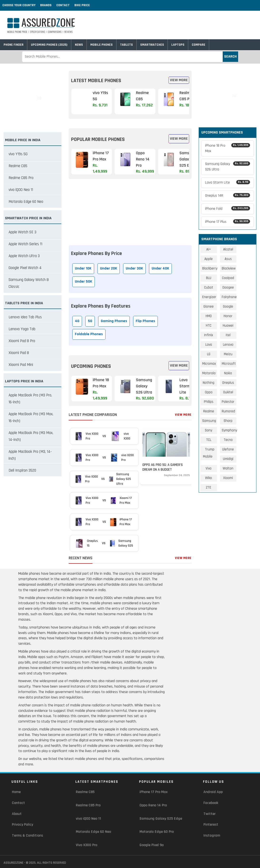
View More (179, 80)
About (17, 814)
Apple (209, 259)
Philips (209, 402)
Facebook (211, 803)
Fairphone (229, 297)
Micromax (209, 364)
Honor (228, 316)
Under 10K (83, 268)
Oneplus (228, 383)
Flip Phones (145, 321)
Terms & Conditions (27, 836)
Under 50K (84, 282)
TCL (209, 440)
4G (77, 321)
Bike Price (82, 5)
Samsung (209, 421)
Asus (228, 259)
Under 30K (134, 268)
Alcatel (228, 249)
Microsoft (229, 364)
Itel (228, 335)
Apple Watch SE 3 (22, 232)
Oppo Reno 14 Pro (153, 805)
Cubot (209, 287)
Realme (209, 411)
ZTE (209, 487)
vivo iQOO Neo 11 (21, 190)
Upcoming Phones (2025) (49, 45)
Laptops (178, 45)
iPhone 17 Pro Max (154, 792)
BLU (209, 278)
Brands (46, 5)
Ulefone (228, 449)
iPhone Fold (228, 209)
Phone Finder (14, 45)
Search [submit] (230, 57)
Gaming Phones (114, 321)
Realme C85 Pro (21, 178)
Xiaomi (228, 478)
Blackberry (210, 268)
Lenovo (228, 345)
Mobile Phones (101, 45)
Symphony (229, 430)
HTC (209, 326)
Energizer (209, 297)
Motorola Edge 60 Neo (26, 202)
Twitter (209, 814)
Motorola (209, 373)
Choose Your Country (19, 5)
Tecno (228, 440)
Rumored (228, 411)
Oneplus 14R (228, 196)
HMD (209, 316)
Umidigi (228, 459)
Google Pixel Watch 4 (25, 268)
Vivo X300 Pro (87, 845)
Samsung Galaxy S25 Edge (161, 819)
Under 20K (109, 268)
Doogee (228, 287)
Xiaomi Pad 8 (19, 353)
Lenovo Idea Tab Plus (25, 317)
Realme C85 (18, 166)
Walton (228, 468)
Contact (63, 5)
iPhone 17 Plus (228, 222)
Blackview (229, 268)
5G (90, 321)
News (79, 45)
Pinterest (211, 825)
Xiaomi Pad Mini (21, 365)
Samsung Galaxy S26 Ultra (228, 167)
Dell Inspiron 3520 (22, 470)
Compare (199, 45)
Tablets (126, 45)
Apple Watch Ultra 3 (24, 256)
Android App (213, 792)
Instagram (212, 836)
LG (209, 354)
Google (228, 307)
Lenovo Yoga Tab (22, 329)
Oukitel (228, 392)
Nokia (228, 373)
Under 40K (160, 268)
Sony (209, 430)
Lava (209, 345)
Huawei (228, 326)
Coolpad (228, 278)
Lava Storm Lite (228, 182)
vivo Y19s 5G (18, 154)
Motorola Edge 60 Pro (157, 832)
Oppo (209, 392)
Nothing (209, 383)
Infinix (209, 335)
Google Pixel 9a (152, 845)
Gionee (209, 307)
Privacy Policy (22, 825)
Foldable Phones (89, 334)
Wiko (209, 478)
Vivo (209, 468)
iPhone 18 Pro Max (228, 148)
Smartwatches (152, 45)
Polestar (228, 402)
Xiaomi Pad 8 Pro (22, 341)
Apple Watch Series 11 (25, 244)
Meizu (228, 354)
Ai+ (209, 249)
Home (16, 792)
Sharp (228, 421)
